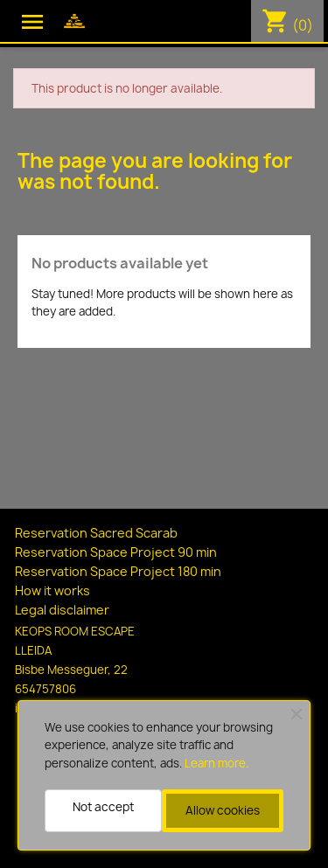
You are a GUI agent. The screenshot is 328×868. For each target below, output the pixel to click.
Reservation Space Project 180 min (118, 571)
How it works (52, 590)
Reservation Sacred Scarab (96, 533)
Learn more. (216, 763)
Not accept (103, 807)
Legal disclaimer (62, 610)
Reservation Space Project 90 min (116, 552)
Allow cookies (223, 810)
